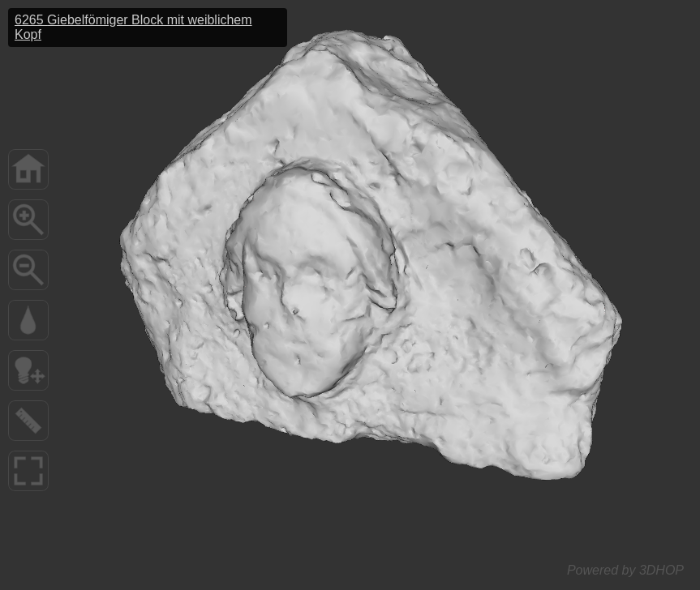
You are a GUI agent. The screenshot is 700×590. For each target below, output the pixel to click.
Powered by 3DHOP (625, 570)
